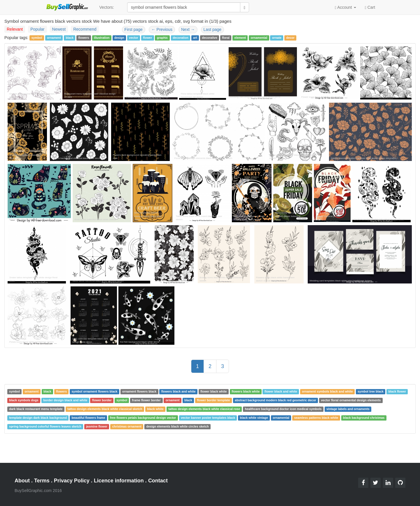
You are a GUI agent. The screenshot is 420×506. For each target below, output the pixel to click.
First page (134, 29)
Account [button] (345, 7)
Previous (162, 29)
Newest (59, 29)
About (22, 481)
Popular (37, 29)
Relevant (15, 29)
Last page (213, 29)
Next (188, 29)
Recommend (85, 29)
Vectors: (107, 7)
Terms (42, 481)
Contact (158, 481)
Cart (370, 7)
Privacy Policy (72, 481)
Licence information (119, 481)
